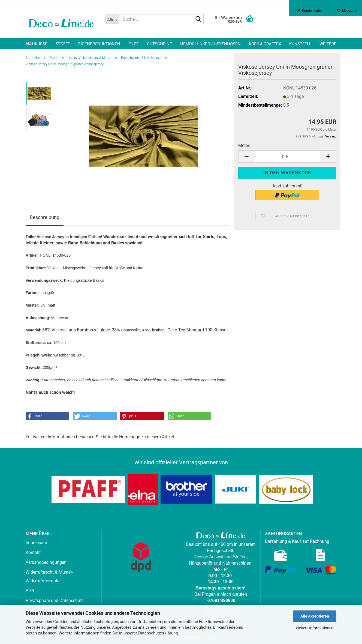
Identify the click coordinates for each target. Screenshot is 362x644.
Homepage (130, 437)
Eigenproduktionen (99, 44)
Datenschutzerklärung (158, 633)
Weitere (328, 44)
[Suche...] (112, 19)
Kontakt (33, 552)
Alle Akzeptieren (315, 616)
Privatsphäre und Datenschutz (55, 600)
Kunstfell (300, 44)
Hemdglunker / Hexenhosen (210, 44)
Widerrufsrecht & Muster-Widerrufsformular (49, 576)
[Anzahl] (287, 156)
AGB (30, 591)
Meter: (244, 146)
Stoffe (63, 44)
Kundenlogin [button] (309, 11)
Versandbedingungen (46, 562)
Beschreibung (45, 217)
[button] (246, 156)
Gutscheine (159, 44)
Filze (134, 44)
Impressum (36, 543)
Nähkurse (37, 44)
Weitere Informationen (315, 628)
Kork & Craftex (265, 44)
